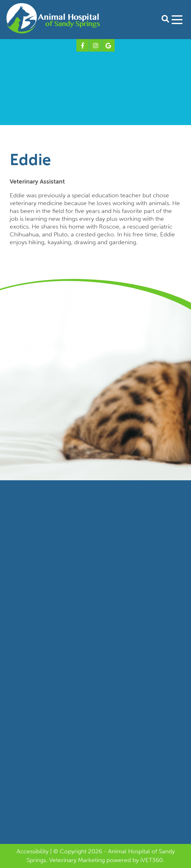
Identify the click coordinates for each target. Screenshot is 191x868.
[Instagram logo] (95, 45)
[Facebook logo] (83, 45)
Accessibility (33, 851)
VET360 (152, 860)
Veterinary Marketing (77, 860)
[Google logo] (108, 45)
